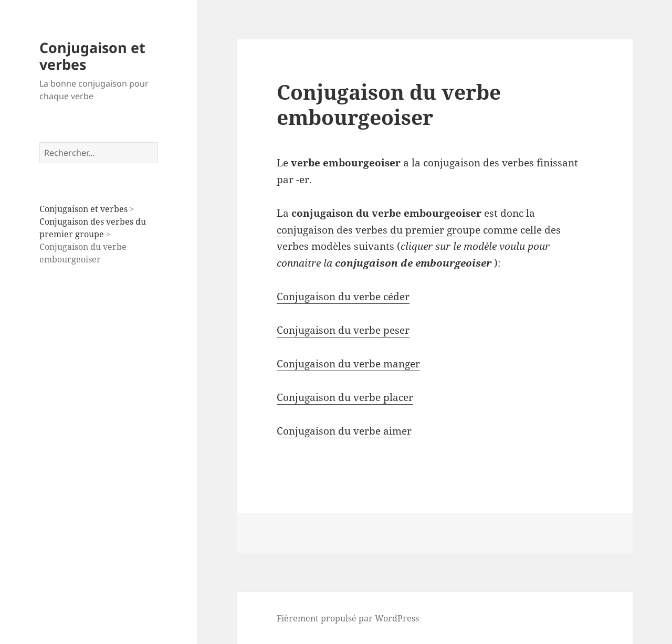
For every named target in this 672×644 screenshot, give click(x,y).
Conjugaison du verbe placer (345, 397)
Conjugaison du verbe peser (343, 330)
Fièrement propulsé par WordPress (348, 618)
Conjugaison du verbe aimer (344, 431)
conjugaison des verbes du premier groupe (379, 230)
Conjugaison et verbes (92, 56)
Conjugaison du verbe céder (343, 297)
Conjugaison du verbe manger (348, 364)
